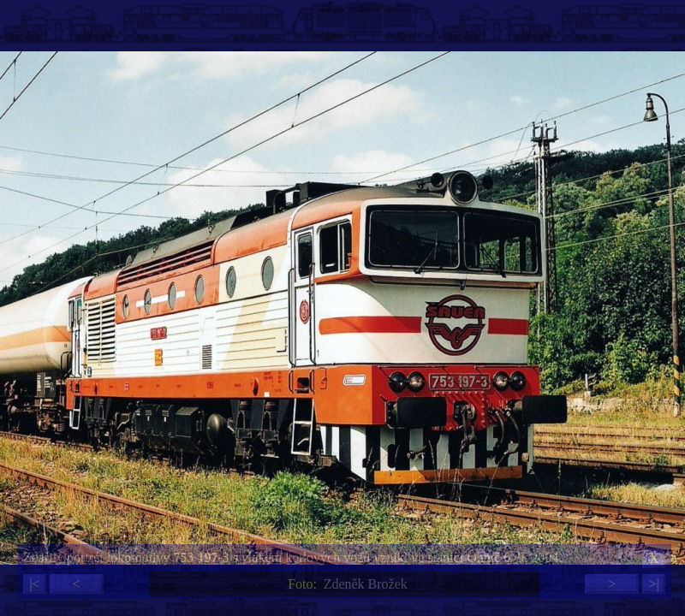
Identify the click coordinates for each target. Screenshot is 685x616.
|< (34, 584)
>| (653, 584)
